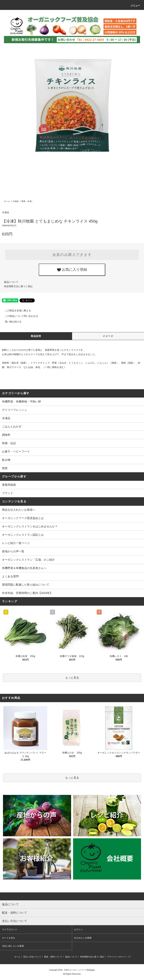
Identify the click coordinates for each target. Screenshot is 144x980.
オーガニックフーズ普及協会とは (23, 518)
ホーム (7, 201)
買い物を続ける (11, 322)
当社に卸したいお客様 (13, 946)
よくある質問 (10, 576)
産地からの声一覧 (13, 551)
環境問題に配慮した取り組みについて (26, 585)
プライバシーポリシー (117, 957)
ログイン (78, 929)
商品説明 (36, 336)
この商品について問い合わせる (19, 316)
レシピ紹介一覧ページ (16, 543)
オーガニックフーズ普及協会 (82, 970)
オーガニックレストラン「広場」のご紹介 (28, 560)
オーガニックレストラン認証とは (23, 535)
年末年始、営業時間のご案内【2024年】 (27, 593)
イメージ (108, 336)
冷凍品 (16, 201)
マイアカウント (10, 929)
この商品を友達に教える (15, 311)
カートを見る (9, 938)
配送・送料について (53, 957)
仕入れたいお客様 (83, 938)
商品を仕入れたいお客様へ (19, 510)
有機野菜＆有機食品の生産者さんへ (24, 568)
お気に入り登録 (72, 270)
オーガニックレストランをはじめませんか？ (30, 526)
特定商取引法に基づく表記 (18, 286)
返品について (11, 282)
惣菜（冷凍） (27, 201)
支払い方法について (32, 957)
